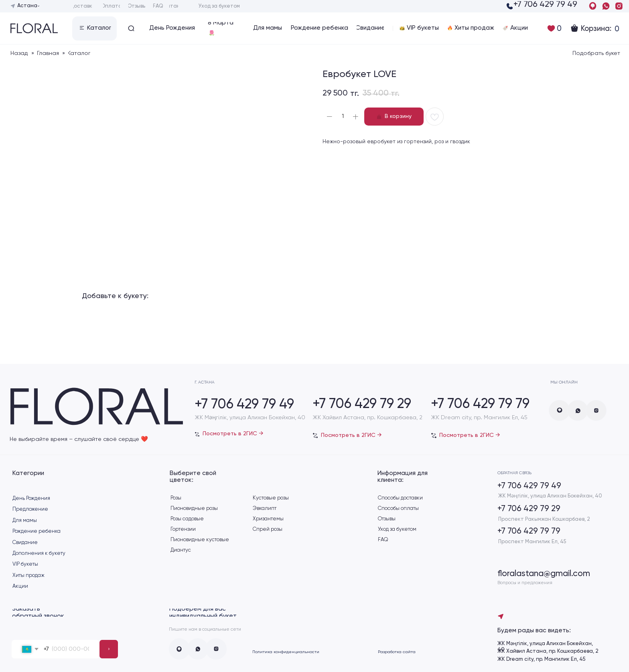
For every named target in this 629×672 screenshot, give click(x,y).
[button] (94, 28)
